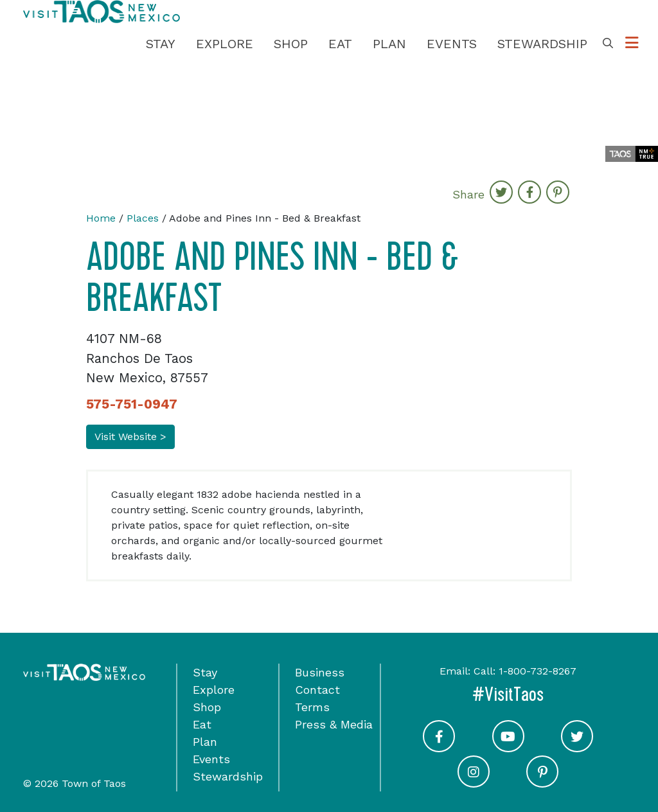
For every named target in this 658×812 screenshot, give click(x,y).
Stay (161, 44)
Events (452, 44)
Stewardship (542, 44)
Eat (340, 44)
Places (143, 218)
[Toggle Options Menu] (632, 43)
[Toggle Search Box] (608, 44)
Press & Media (334, 724)
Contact (317, 690)
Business (320, 672)
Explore (225, 44)
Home (101, 218)
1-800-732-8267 (538, 671)
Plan (389, 44)
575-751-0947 (132, 404)
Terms (312, 707)
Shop (291, 44)
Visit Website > (130, 437)
